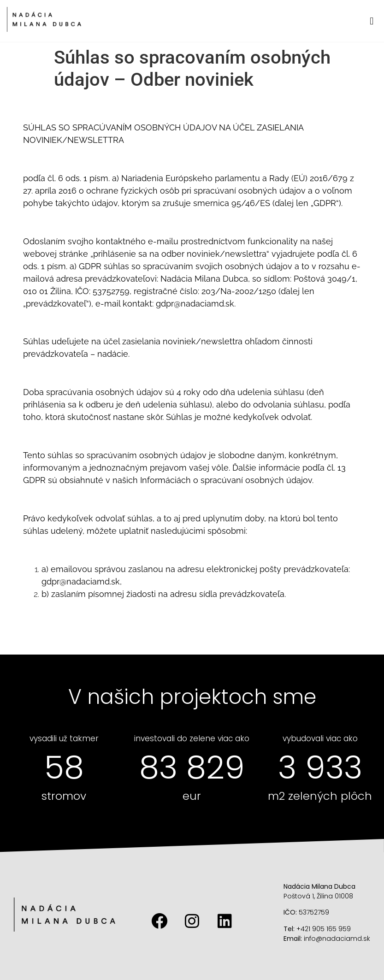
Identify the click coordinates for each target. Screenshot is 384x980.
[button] (372, 21)
